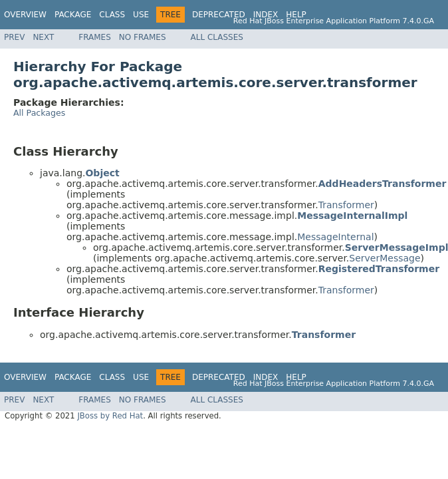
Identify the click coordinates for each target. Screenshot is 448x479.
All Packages (39, 113)
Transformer (346, 205)
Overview (25, 15)
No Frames (143, 37)
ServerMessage (385, 258)
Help (296, 15)
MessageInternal (335, 237)
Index (266, 15)
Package (73, 15)
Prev (14, 37)
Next (43, 37)
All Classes (217, 37)
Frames (95, 37)
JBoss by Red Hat (110, 416)
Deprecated (219, 15)
